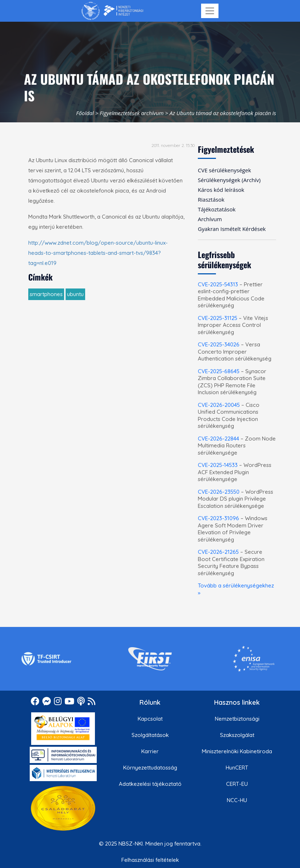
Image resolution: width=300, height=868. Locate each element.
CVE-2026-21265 (218, 552)
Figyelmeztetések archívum (132, 113)
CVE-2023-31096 (218, 518)
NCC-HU (237, 800)
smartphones (46, 294)
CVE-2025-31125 (218, 318)
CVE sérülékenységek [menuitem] (224, 170)
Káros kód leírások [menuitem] (221, 190)
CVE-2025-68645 (219, 371)
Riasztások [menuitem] (211, 199)
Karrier (150, 751)
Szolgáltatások (150, 735)
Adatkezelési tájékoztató (150, 784)
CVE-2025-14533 (218, 465)
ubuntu (75, 294)
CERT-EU (237, 784)
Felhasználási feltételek (150, 860)
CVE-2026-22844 (218, 439)
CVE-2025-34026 (219, 344)
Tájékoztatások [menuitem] (217, 209)
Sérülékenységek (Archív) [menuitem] (229, 180)
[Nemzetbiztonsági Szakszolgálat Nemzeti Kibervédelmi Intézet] (112, 11)
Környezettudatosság (150, 768)
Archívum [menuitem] (210, 219)
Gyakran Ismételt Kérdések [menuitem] (232, 229)
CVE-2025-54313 (218, 284)
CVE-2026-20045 (219, 405)
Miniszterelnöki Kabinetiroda (237, 751)
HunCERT (237, 768)
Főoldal (85, 113)
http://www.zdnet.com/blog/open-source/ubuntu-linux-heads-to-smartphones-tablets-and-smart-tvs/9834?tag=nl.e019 (98, 253)
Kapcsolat (150, 719)
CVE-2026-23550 (219, 492)
